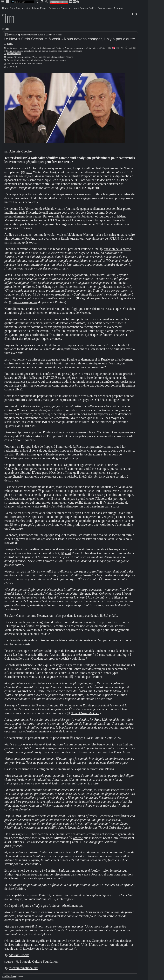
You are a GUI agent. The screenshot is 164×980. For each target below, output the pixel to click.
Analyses (21, 8)
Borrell (18, 63)
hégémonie (91, 48)
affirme (78, 838)
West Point (37, 57)
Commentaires (105, 8)
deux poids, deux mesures (70, 51)
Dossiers (65, 8)
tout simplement (48, 48)
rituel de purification (88, 677)
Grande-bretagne (58, 60)
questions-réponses (25, 302)
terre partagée (23, 525)
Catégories (54, 8)
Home (5, 8)
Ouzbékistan (37, 60)
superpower (79, 48)
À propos (118, 8)
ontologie (8, 51)
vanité (10, 48)
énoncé (79, 738)
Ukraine (18, 60)
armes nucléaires (21, 48)
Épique (44, 8)
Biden (24, 63)
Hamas (47, 57)
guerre (38, 51)
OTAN (10, 67)
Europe (10, 57)
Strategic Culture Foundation (39, 961)
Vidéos (93, 8)
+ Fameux (83, 8)
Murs (5, 29)
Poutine (10, 63)
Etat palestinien (58, 57)
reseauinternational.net (32, 35)
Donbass (26, 60)
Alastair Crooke (14, 54)
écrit (29, 172)
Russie (10, 60)
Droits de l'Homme (65, 48)
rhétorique (35, 48)
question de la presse (117, 249)
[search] (22, 2)
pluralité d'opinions (55, 491)
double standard (49, 51)
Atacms (70, 57)
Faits (12, 8)
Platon (39, 63)
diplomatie (18, 51)
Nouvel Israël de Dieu (85, 713)
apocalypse (29, 51)
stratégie (101, 48)
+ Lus (74, 8)
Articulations (33, 8)
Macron (31, 63)
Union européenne (23, 57)
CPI (15, 67)
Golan (47, 60)
